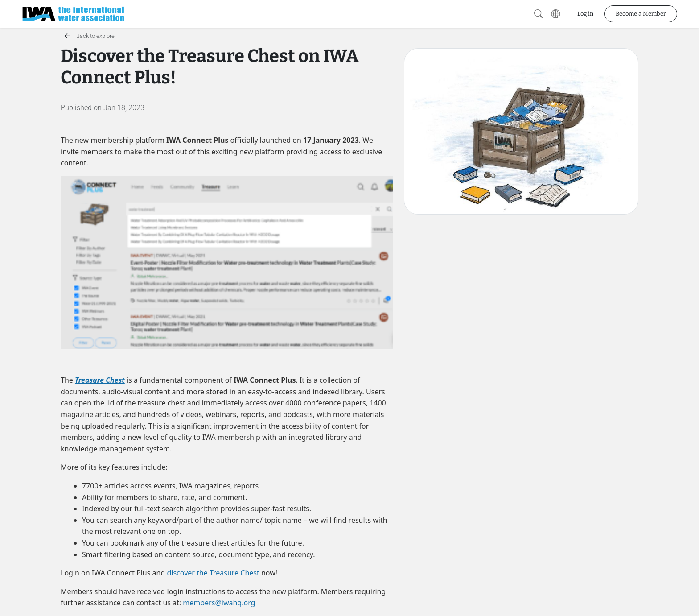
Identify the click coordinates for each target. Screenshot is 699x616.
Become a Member (641, 14)
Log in (585, 14)
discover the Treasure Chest (213, 573)
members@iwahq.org (219, 603)
